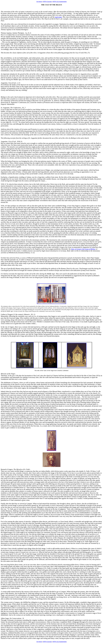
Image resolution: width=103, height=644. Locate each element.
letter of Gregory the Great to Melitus (83, 249)
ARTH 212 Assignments (60, 2)
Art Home (39, 2)
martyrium (58, 17)
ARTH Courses (47, 2)
